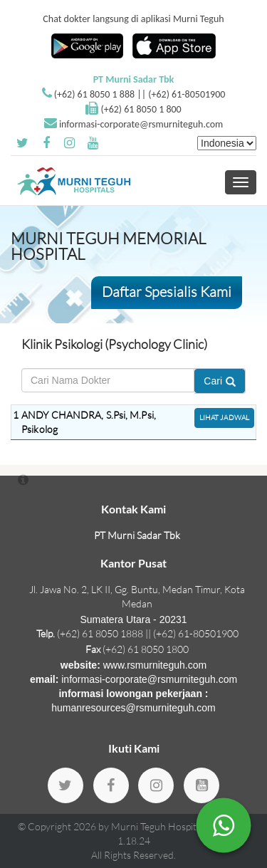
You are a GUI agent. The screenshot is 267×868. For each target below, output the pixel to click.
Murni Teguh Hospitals (159, 826)
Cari (220, 381)
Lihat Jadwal (224, 418)
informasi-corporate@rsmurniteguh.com (141, 124)
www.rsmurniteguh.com (155, 665)
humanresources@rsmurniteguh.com (133, 708)
